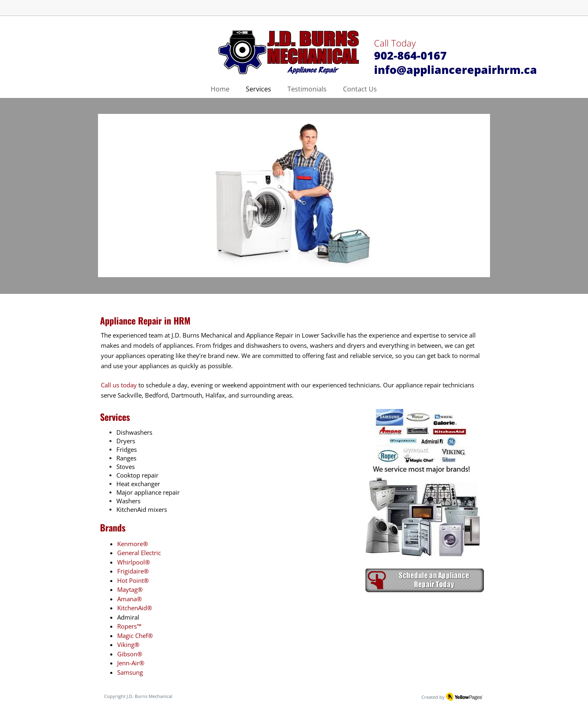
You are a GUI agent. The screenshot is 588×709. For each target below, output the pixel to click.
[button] (294, 196)
